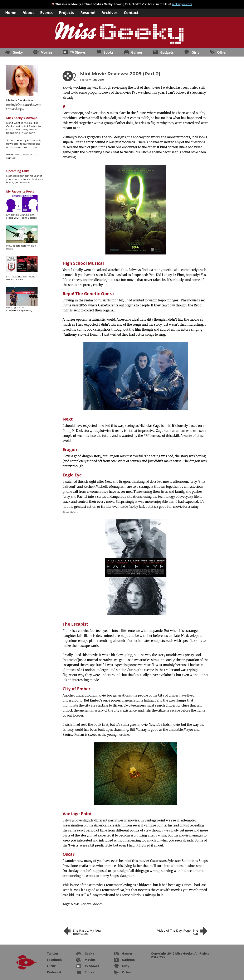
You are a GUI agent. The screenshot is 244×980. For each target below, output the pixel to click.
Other (222, 52)
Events (47, 12)
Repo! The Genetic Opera (88, 294)
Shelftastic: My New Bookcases (87, 932)
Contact (131, 12)
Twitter (53, 953)
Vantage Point (77, 814)
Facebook (54, 960)
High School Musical (83, 263)
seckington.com (182, 4)
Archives (110, 12)
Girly (195, 52)
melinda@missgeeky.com (23, 104)
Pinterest (54, 972)
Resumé (88, 12)
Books (108, 52)
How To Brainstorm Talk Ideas (21, 247)
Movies (47, 52)
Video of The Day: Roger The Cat (178, 932)
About (28, 12)
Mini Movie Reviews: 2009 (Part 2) (120, 74)
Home (11, 12)
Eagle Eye (72, 475)
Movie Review (81, 904)
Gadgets (167, 52)
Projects (66, 12)
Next (68, 419)
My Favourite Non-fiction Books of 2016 (22, 278)
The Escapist (75, 624)
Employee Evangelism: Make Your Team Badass (21, 216)
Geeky (18, 52)
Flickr (51, 966)
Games (137, 52)
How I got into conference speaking (19, 309)
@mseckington (16, 109)
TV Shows (78, 52)
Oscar (69, 854)
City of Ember (77, 689)
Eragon (70, 449)
